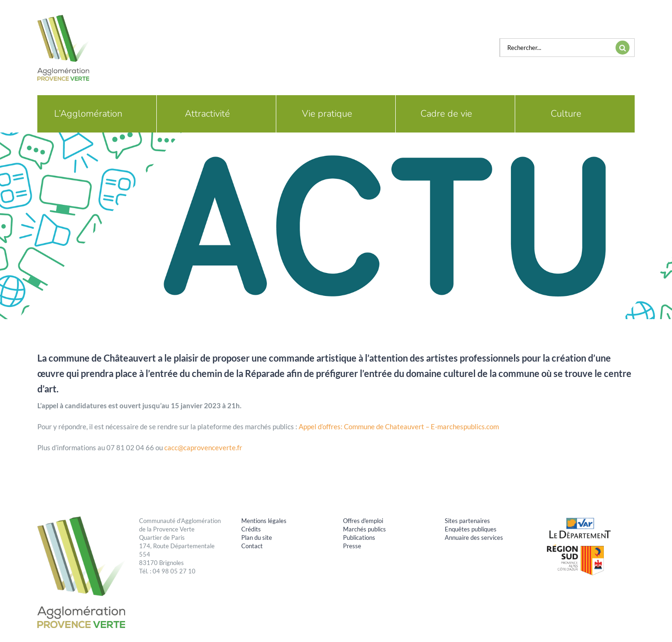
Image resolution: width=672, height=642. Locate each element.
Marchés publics (364, 529)
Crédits (251, 529)
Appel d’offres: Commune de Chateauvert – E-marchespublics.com (399, 426)
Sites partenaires (467, 521)
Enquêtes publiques (471, 529)
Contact (252, 546)
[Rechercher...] (555, 48)
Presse (352, 546)
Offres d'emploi (363, 521)
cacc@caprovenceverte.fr (203, 447)
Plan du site (257, 537)
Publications (359, 537)
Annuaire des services (474, 537)
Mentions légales (264, 521)
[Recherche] (623, 48)
